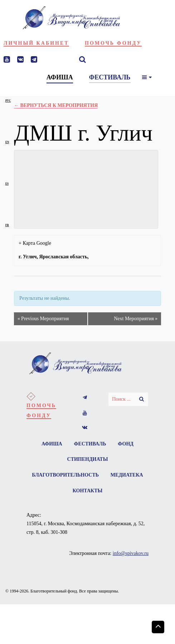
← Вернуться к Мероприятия (56, 105)
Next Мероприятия (136, 319)
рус (8, 101)
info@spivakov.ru (131, 554)
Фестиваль (90, 444)
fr (7, 225)
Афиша (52, 444)
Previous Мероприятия (43, 319)
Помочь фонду (113, 43)
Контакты (110, 491)
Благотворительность (87, 475)
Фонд (126, 444)
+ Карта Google (35, 243)
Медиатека (67, 491)
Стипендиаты (88, 460)
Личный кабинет (36, 43)
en (7, 142)
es (7, 184)
